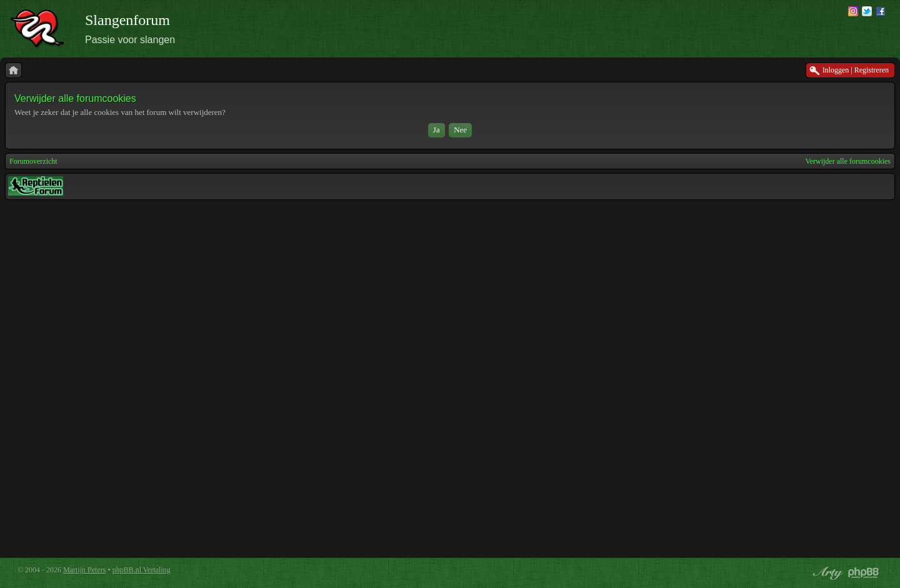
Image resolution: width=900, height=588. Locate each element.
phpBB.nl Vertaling (142, 570)
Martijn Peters (84, 570)
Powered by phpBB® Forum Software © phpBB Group (864, 573)
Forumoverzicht (33, 161)
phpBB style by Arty (826, 573)
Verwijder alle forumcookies (848, 161)
